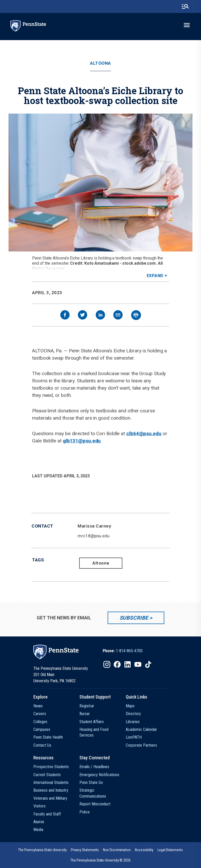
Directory (133, 714)
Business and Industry (51, 790)
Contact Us (42, 745)
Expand (155, 276)
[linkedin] (100, 316)
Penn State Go (91, 782)
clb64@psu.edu (144, 433)
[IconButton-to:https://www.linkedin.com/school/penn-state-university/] (128, 664)
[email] (118, 316)
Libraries (133, 722)
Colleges (40, 722)
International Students (51, 782)
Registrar (87, 706)
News (38, 706)
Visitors (39, 806)
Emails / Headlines (94, 767)
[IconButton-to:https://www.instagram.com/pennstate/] (107, 664)
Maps (130, 706)
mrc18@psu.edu (94, 536)
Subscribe (134, 618)
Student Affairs (92, 722)
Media (38, 830)
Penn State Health (48, 737)
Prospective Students (51, 767)
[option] (123, 651)
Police (85, 812)
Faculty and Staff (47, 814)
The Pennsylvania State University (42, 850)
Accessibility (144, 850)
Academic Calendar (141, 729)
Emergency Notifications (99, 775)
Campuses (42, 729)
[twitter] (83, 316)
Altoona (100, 63)
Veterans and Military (50, 798)
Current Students (47, 775)
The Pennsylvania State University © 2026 (100, 860)
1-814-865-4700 (129, 651)
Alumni (39, 822)
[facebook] (65, 316)
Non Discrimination (117, 850)
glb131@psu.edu (82, 441)
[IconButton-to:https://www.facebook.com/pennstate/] (117, 664)
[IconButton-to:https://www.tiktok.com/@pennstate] (148, 664)
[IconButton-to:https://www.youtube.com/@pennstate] (138, 664)
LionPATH (134, 737)
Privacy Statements (85, 850)
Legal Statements (170, 850)
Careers (40, 714)
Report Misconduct (95, 804)
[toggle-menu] (187, 25)
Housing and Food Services (94, 732)
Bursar (85, 714)
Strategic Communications (93, 793)
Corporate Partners (141, 745)
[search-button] (185, 6)
